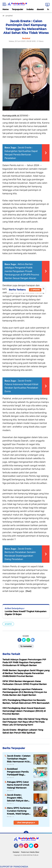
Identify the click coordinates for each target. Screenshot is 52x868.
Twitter (32, 847)
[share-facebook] (19, 640)
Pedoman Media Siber (30, 852)
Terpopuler (18, 9)
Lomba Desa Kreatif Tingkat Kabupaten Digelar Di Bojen (26, 613)
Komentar (26, 646)
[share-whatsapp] (28, 640)
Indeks (30, 9)
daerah (40, 9)
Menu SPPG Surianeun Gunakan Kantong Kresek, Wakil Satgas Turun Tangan (19, 811)
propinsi (8, 624)
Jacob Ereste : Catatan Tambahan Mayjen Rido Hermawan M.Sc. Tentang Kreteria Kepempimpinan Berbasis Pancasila (19, 759)
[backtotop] (26, 833)
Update (35, 290)
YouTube (38, 847)
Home (6, 9)
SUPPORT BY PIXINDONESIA (14, 867)
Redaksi (16, 852)
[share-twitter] (24, 640)
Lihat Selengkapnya (26, 823)
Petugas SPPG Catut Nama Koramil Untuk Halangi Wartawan (18, 785)
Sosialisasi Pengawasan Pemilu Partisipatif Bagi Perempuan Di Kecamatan (18, 772)
